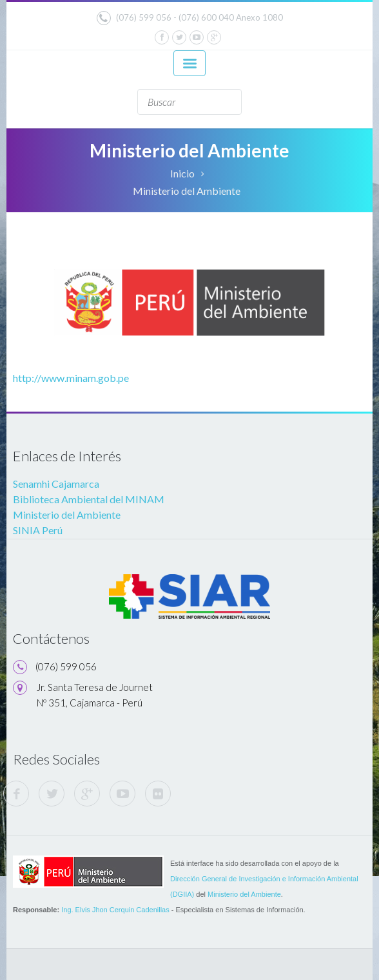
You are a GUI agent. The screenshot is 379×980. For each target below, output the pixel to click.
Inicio (182, 173)
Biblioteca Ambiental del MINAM (89, 499)
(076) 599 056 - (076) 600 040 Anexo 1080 (190, 18)
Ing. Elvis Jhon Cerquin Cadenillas (115, 910)
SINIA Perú (38, 530)
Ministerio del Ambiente (187, 191)
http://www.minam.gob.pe (71, 378)
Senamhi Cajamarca (56, 484)
